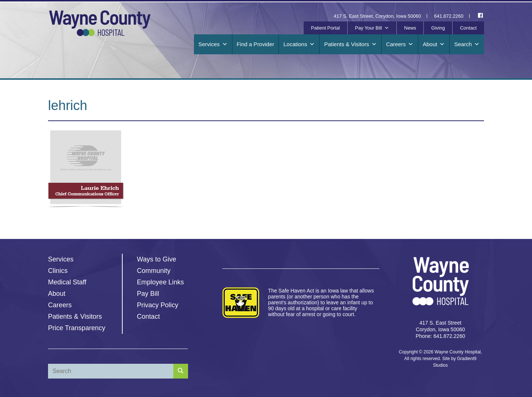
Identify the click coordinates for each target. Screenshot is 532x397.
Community (154, 271)
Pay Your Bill (372, 28)
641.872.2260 (449, 16)
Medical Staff (67, 282)
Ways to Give (157, 259)
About (434, 44)
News (410, 28)
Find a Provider (256, 44)
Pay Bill (148, 294)
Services (213, 44)
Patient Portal (325, 28)
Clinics (58, 271)
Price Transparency (77, 328)
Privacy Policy (158, 305)
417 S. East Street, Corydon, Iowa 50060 (377, 16)
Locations (299, 44)
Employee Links (161, 282)
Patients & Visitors (350, 44)
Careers (400, 44)
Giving (438, 28)
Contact (468, 28)
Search (467, 44)
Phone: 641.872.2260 (440, 336)
